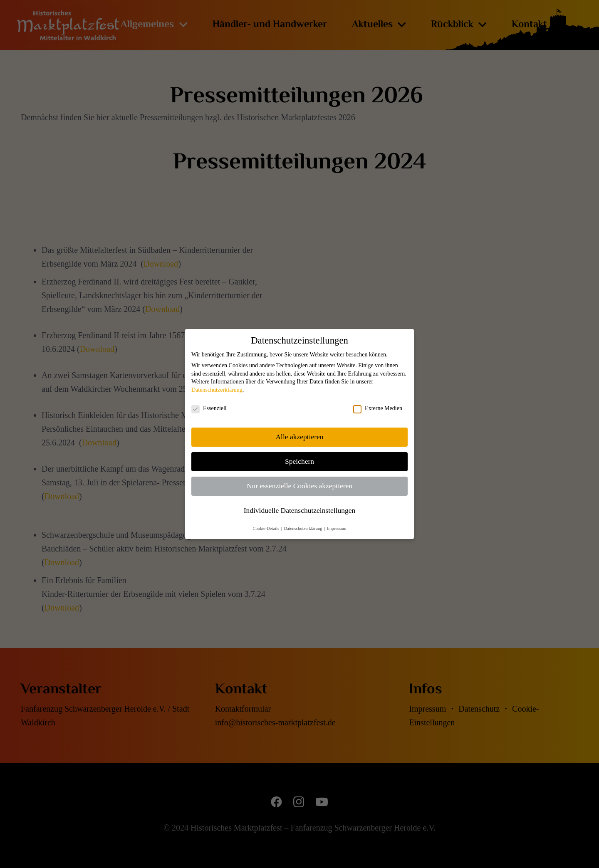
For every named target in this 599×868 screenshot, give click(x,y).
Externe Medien (378, 408)
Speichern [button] (299, 461)
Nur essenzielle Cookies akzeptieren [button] (299, 486)
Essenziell (209, 408)
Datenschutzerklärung (217, 390)
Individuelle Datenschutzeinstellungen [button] (300, 510)
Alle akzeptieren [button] (299, 437)
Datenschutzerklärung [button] (303, 528)
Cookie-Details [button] (266, 528)
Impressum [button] (337, 528)
